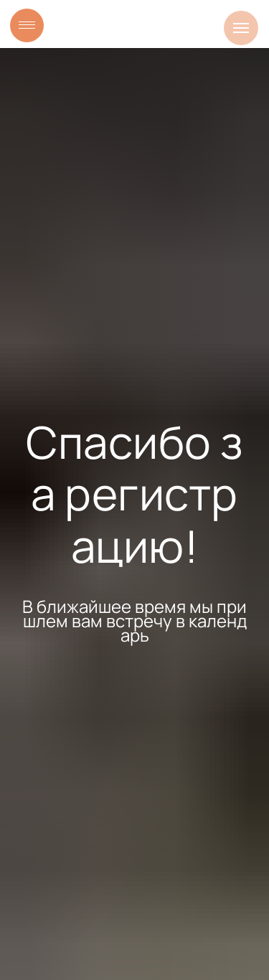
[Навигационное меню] (241, 28)
